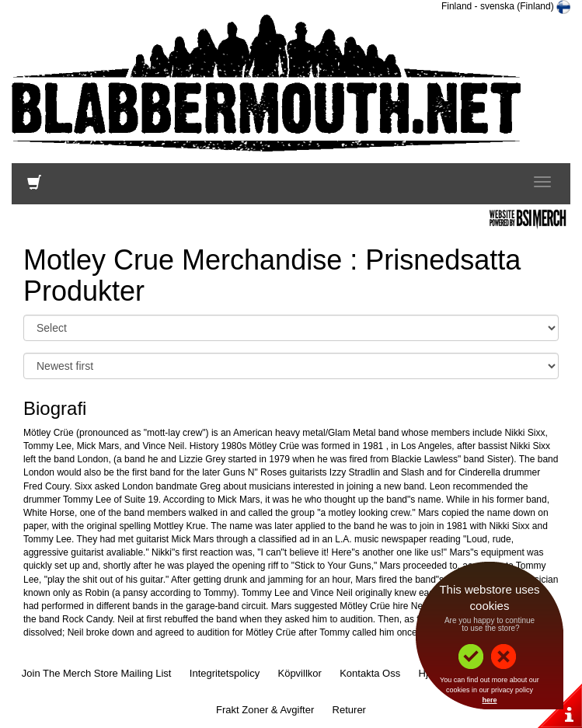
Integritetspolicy (225, 673)
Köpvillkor (299, 673)
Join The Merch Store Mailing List (97, 673)
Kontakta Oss (370, 673)
